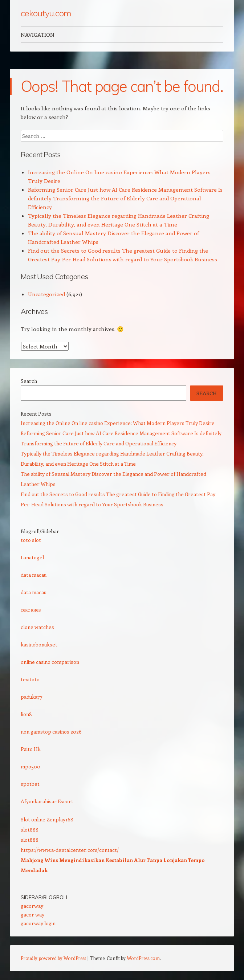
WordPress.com (143, 958)
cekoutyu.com (46, 13)
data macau (34, 575)
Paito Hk (31, 749)
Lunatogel (32, 557)
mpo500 (30, 766)
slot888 (30, 830)
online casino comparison (50, 662)
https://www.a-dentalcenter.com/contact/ (70, 850)
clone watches (37, 627)
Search (29, 381)
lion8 (26, 714)
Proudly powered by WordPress (53, 958)
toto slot (31, 540)
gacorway (32, 906)
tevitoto (30, 679)
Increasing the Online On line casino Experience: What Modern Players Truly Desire (118, 423)
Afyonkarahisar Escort (47, 801)
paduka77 (32, 697)
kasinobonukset (39, 644)
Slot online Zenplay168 (47, 819)
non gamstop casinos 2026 (51, 732)
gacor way (32, 914)
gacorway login (38, 923)
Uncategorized (46, 294)
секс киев (31, 610)
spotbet (30, 784)
